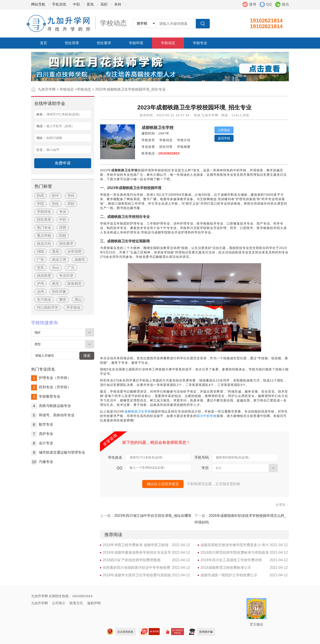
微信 (285, 4)
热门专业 (44, 228)
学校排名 (44, 212)
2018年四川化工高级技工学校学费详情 (231, 560)
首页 (44, 43)
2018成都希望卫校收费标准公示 (226, 568)
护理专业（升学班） (51, 378)
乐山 (56, 268)
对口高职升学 (48, 307)
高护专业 (42, 434)
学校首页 (148, 140)
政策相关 (74, 283)
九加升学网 (47, 89)
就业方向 (44, 244)
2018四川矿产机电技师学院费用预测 (132, 560)
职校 (63, 236)
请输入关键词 (44, 356)
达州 (40, 291)
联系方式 (76, 603)
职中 (56, 196)
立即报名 (224, 130)
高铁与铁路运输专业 (51, 406)
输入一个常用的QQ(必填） (148, 468)
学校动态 (168, 43)
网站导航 (38, 4)
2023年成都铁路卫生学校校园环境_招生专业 (130, 89)
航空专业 (42, 424)
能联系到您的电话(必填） (234, 457)
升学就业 (73, 307)
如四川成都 (54, 138)
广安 (40, 260)
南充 (56, 283)
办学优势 (74, 252)
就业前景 (44, 276)
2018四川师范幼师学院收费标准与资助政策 (235, 552)
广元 (71, 268)
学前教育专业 (46, 396)
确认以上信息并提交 (163, 484)
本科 (118, 4)
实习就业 (44, 299)
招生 (56, 204)
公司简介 (59, 603)
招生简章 (72, 43)
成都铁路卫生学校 (158, 128)
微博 (253, 4)
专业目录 (66, 276)
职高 (40, 196)
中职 (76, 4)
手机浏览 (59, 4)
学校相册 (184, 147)
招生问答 (166, 147)
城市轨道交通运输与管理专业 (58, 452)
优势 (63, 228)
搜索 (87, 356)
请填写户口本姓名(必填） (147, 457)
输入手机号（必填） (60, 126)
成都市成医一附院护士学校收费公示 (229, 575)
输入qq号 (53, 150)
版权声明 (94, 603)
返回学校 (224, 138)
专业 (63, 212)
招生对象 (59, 291)
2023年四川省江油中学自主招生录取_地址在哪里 (153, 516)
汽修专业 (42, 462)
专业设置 (148, 147)
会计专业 (42, 443)
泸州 (40, 283)
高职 (104, 4)
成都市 (80, 260)
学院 (40, 204)
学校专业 (200, 43)
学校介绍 (184, 140)
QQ (269, 4)
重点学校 (44, 236)
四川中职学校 (207, 416)
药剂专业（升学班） (51, 387)
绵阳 (40, 252)
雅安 (63, 299)
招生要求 (104, 43)
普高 (90, 4)
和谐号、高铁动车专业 (53, 415)
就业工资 (59, 260)
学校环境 (136, 43)
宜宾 (40, 268)
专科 (71, 196)
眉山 (78, 299)
